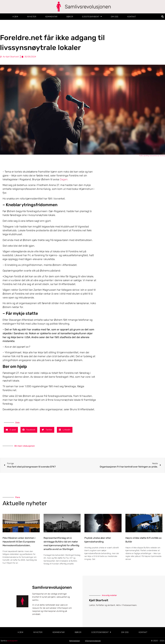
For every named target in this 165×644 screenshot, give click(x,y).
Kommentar (51, 17)
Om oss (115, 17)
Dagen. (64, 179)
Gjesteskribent (92, 17)
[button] (163, 17)
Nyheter (32, 17)
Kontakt (132, 17)
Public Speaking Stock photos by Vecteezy (152, 156)
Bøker (70, 17)
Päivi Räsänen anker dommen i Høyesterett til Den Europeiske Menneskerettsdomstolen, (19, 542)
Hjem (15, 17)
